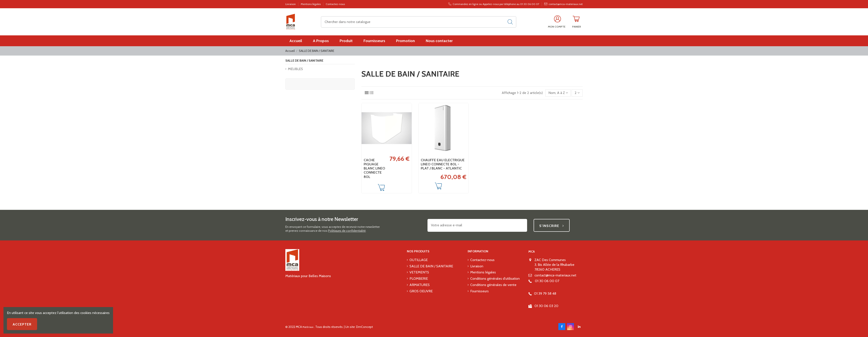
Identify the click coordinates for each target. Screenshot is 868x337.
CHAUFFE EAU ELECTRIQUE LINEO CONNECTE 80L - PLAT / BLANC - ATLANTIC (443, 164)
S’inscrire (552, 226)
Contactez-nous (335, 4)
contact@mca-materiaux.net (555, 275)
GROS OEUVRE (421, 291)
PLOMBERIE (419, 279)
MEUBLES (295, 69)
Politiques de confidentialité (347, 231)
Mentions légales (311, 4)
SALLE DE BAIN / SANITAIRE (304, 61)
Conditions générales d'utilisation (495, 279)
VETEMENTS (419, 272)
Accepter (22, 324)
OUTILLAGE (419, 260)
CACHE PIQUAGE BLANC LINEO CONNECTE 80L (374, 168)
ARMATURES (420, 285)
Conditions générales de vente (493, 285)
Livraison (291, 4)
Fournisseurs (479, 291)
